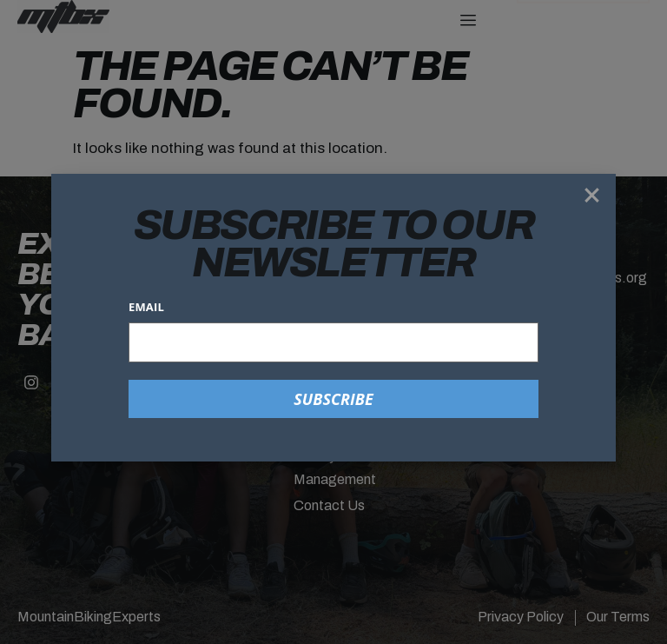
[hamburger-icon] (468, 21)
